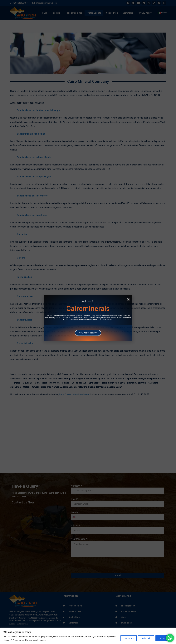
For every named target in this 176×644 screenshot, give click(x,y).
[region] (88, 636)
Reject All (146, 638)
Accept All (164, 638)
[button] (128, 281)
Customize (128, 638)
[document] (88, 322)
